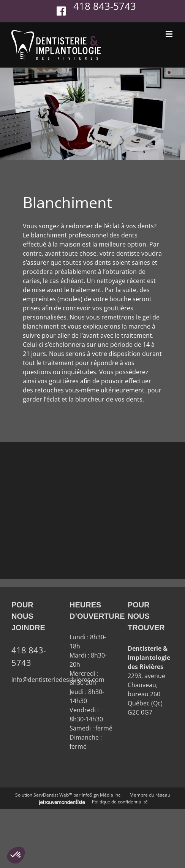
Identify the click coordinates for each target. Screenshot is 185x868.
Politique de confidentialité (120, 802)
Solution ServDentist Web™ (44, 795)
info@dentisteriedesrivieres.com (58, 680)
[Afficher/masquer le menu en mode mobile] (170, 34)
